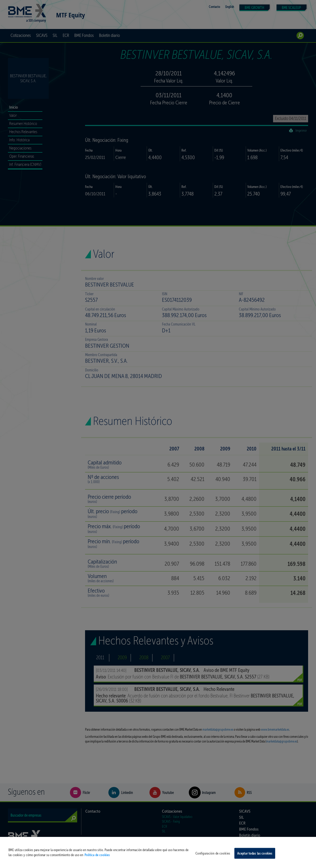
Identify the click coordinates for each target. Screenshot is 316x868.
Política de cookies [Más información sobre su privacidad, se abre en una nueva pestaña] (97, 861)
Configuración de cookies (213, 859)
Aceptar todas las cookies (255, 859)
